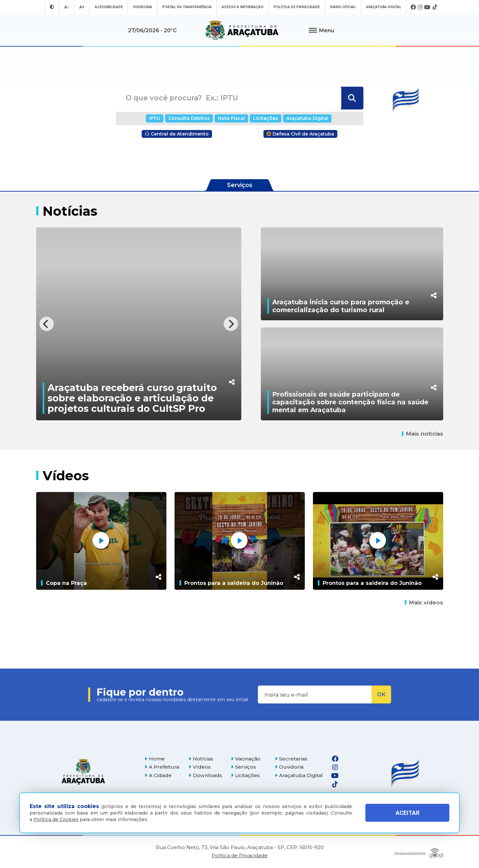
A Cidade (158, 775)
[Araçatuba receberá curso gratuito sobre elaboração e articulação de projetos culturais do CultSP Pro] (139, 324)
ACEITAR (408, 813)
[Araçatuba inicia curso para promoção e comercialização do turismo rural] (352, 274)
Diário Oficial (343, 7)
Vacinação (246, 759)
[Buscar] (352, 98)
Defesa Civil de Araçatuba (300, 134)
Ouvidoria (142, 7)
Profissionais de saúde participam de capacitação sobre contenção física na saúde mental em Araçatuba (350, 402)
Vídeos (200, 767)
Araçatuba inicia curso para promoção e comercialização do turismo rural (341, 306)
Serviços (243, 767)
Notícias (201, 759)
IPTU (155, 118)
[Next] (231, 324)
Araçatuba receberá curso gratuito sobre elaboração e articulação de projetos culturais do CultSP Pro (132, 398)
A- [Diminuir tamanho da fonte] (67, 7)
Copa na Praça (66, 583)
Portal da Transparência (187, 7)
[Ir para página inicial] (242, 30)
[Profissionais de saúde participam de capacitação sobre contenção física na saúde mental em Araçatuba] (352, 374)
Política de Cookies (56, 819)
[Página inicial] (83, 772)
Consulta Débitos (189, 118)
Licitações (266, 118)
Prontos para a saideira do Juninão (234, 583)
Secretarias (291, 759)
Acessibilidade (109, 7)
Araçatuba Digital (384, 7)
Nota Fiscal (231, 118)
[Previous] (47, 324)
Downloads (205, 775)
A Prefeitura (162, 767)
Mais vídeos (424, 602)
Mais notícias (423, 434)
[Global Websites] (419, 852)
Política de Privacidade (297, 7)
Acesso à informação (243, 7)
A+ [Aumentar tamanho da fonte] (82, 7)
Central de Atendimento (177, 134)
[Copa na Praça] (101, 541)
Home (155, 759)
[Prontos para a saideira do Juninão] (240, 541)
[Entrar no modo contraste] (52, 7)
